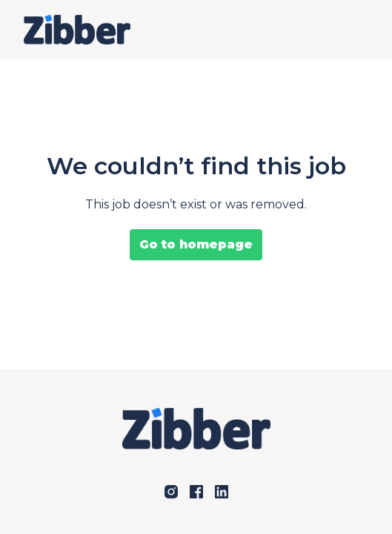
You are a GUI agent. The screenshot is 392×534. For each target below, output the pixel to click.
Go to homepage (196, 244)
